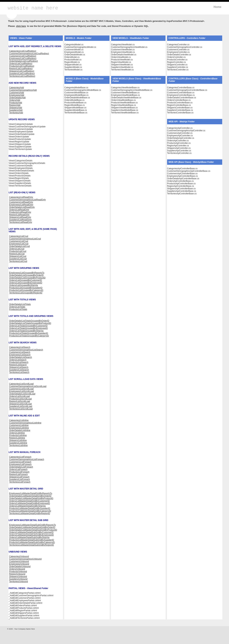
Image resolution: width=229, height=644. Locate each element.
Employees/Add (17, 95)
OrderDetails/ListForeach (21, 467)
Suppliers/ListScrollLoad (21, 406)
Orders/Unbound (17, 569)
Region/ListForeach (18, 474)
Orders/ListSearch (18, 360)
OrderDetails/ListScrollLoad (22, 394)
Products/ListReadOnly (20, 212)
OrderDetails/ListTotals (20, 304)
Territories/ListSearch (19, 372)
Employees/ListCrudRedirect (23, 59)
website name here (33, 8)
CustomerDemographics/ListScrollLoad (28, 386)
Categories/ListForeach (20, 457)
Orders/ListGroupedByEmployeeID (26, 283)
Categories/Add (17, 88)
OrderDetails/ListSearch (20, 357)
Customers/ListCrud (19, 241)
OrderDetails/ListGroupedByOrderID (26, 275)
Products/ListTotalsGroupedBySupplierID (29, 333)
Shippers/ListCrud (18, 256)
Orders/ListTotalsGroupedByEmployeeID (28, 328)
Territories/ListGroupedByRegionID (26, 293)
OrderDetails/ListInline (20, 430)
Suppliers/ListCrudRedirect (22, 74)
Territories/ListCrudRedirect (22, 76)
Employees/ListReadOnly (21, 205)
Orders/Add (15, 100)
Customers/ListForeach (20, 462)
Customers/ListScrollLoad (21, 389)
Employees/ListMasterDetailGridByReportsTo (31, 493)
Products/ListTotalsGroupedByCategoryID (29, 336)
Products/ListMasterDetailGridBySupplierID (30, 508)
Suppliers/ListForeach (20, 479)
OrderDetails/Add (17, 98)
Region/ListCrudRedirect (21, 69)
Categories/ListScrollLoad (21, 384)
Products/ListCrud (18, 251)
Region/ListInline (17, 438)
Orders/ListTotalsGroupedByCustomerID (28, 326)
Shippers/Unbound (18, 576)
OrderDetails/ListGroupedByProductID (27, 278)
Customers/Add (17, 93)
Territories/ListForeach (20, 482)
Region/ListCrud (17, 254)
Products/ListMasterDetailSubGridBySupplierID (32, 540)
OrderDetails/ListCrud (19, 246)
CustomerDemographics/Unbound (25, 559)
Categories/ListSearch (20, 347)
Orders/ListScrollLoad (19, 396)
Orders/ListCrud (17, 249)
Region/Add (15, 105)
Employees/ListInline (19, 428)
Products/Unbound (18, 571)
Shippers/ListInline (18, 440)
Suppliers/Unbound (18, 579)
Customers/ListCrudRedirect (23, 56)
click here (21, 26)
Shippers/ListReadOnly (20, 217)
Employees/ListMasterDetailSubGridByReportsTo (32, 525)
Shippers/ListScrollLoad (20, 404)
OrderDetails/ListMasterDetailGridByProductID (31, 498)
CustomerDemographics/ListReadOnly (27, 200)
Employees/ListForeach (20, 464)
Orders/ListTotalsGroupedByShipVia (26, 331)
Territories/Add (16, 113)
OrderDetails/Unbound (20, 566)
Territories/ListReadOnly (21, 222)
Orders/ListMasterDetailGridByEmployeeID (30, 503)
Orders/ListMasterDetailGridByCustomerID (29, 501)
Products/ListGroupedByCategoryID (26, 290)
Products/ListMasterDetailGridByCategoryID (30, 511)
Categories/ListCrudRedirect (23, 51)
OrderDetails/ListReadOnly (22, 207)
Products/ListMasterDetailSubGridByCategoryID (32, 542)
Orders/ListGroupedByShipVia (24, 285)
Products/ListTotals (18, 309)
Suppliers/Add (16, 110)
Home (217, 7)
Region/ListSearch (18, 365)
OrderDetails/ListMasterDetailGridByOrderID (30, 496)
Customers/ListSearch (20, 352)
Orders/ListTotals (17, 307)
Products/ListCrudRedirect (22, 66)
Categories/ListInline (19, 420)
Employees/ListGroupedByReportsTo (27, 273)
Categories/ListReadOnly (21, 197)
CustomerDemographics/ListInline (25, 423)
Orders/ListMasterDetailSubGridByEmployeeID (31, 535)
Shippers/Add (16, 108)
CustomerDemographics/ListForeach (27, 459)
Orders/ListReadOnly (19, 210)
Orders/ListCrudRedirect (21, 64)
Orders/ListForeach (18, 469)
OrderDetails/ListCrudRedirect (23, 61)
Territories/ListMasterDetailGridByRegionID (30, 513)
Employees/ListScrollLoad (21, 391)
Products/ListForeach (19, 472)
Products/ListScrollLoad (20, 399)
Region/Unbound (17, 574)
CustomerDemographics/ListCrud (25, 239)
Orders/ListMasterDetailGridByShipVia (27, 506)
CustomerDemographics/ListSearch (26, 350)
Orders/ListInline (17, 433)
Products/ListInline (18, 435)
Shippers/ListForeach (19, 477)
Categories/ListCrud (19, 236)
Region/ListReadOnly (19, 215)
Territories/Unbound (19, 581)
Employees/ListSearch (20, 355)
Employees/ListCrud (19, 244)
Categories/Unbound (19, 556)
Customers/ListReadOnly (21, 202)
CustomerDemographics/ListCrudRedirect (29, 54)
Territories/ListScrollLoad (21, 409)
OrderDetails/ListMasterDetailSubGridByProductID (33, 530)
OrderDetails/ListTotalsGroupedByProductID (30, 323)
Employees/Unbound (19, 564)
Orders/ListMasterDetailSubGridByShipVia (29, 537)
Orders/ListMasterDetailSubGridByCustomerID (31, 532)
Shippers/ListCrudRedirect (22, 71)
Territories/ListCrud (18, 261)
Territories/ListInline (18, 445)
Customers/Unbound (19, 561)
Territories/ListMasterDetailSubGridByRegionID (31, 545)
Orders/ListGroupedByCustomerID (25, 280)
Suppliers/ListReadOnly (20, 220)
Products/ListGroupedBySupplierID (26, 288)
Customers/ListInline (19, 425)
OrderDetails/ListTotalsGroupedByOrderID (29, 321)
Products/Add (16, 103)
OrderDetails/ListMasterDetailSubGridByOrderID (32, 527)
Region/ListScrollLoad (20, 401)
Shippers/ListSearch (19, 367)
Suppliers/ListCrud (18, 259)
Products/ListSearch (19, 362)
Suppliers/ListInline (18, 443)
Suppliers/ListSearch (19, 370)
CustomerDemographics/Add (23, 90)
